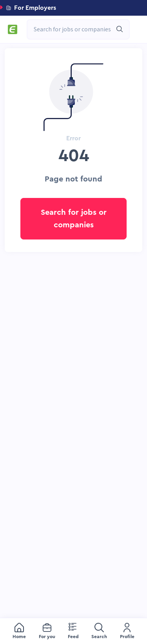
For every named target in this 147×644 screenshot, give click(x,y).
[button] (73, 8)
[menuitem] (19, 631)
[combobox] (74, 29)
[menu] (73, 631)
